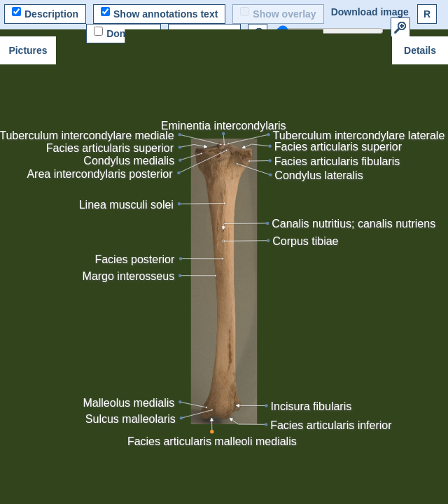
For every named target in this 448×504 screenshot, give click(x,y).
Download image (370, 12)
